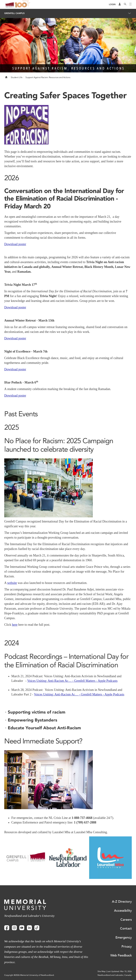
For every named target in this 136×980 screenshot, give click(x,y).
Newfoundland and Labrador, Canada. (115, 975)
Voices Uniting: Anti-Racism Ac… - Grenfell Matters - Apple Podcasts (72, 681)
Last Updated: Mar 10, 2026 (119, 971)
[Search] (125, 4)
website (12, 583)
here (15, 625)
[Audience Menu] (120, 4)
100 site (23, 4)
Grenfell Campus (14, 13)
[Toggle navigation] (131, 4)
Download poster (15, 244)
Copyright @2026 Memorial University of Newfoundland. (29, 975)
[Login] (112, 5)
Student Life (17, 77)
